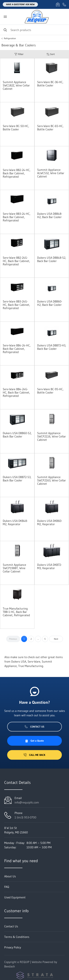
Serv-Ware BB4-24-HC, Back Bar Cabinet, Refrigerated (17, 349)
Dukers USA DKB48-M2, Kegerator (15, 522)
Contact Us (34, 727)
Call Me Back (34, 755)
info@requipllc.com (27, 802)
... (38, 639)
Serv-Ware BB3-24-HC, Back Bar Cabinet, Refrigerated (17, 217)
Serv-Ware (34, 661)
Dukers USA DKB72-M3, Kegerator (49, 566)
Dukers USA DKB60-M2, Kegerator (50, 522)
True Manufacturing (31, 666)
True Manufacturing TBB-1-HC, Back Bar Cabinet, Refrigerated (16, 612)
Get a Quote (34, 741)
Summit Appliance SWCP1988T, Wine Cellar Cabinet (14, 568)
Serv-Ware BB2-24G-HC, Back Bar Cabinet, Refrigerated (16, 261)
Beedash (10, 966)
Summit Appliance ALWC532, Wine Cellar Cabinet (51, 173)
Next (56, 639)
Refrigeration (10, 38)
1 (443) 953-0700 (25, 817)
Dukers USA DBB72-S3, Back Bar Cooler (17, 479)
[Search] (34, 30)
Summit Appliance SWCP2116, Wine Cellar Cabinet (52, 436)
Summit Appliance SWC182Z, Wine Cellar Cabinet (16, 85)
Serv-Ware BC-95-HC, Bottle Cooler (50, 391)
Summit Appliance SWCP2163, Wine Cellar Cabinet (52, 480)
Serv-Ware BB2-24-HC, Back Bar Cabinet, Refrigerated (17, 173)
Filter (19, 54)
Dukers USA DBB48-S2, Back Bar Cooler (52, 259)
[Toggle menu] (5, 17)
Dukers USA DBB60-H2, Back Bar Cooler (50, 303)
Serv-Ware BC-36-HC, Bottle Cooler (50, 84)
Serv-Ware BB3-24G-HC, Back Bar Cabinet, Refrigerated (16, 305)
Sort (51, 54)
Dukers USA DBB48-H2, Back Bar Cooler (50, 215)
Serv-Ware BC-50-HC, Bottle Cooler (16, 128)
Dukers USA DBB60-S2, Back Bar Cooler (17, 435)
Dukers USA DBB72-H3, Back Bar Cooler (52, 347)
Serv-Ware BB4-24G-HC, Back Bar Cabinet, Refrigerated (16, 392)
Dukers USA (19, 661)
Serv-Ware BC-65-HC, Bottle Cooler (50, 128)
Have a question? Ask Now (20, 4)
